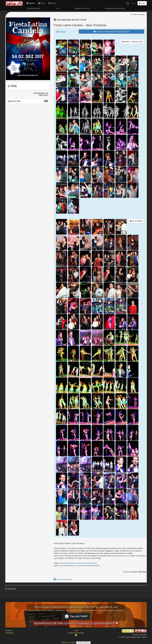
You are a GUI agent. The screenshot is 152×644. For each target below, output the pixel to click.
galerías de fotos (28, 101)
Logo (76, 630)
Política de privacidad (76, 633)
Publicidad (9, 633)
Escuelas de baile (34, 8)
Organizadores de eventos (115, 8)
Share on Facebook (63, 580)
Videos (52, 3)
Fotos (42, 3)
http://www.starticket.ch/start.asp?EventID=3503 (79, 563)
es (134, 3)
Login (142, 3)
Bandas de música (82, 8)
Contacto (9, 630)
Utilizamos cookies (69, 642)
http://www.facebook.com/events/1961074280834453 (80, 566)
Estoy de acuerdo (83, 643)
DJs (58, 8)
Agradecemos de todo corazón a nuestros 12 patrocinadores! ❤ (76, 623)
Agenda (31, 3)
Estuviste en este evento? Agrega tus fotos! (112, 32)
